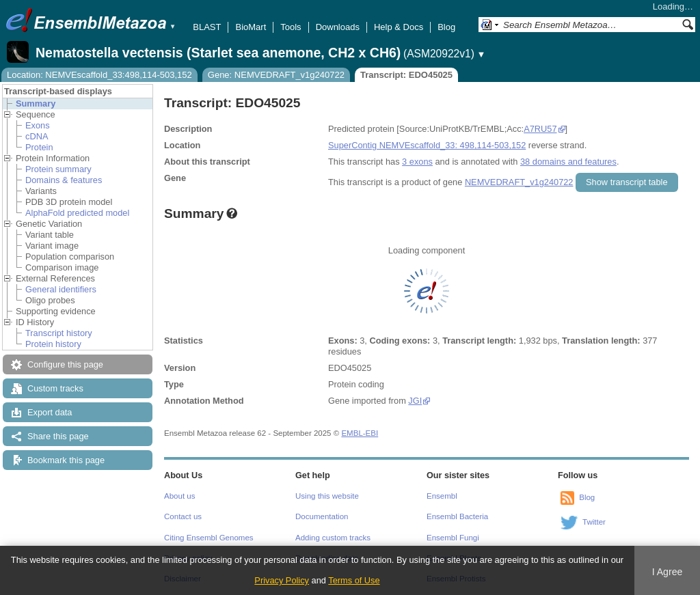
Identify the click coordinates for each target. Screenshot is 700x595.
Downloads (338, 27)
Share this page (58, 436)
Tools (291, 27)
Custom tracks (55, 388)
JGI (415, 401)
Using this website (327, 496)
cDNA (37, 136)
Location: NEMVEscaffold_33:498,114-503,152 (99, 75)
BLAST (207, 27)
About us (179, 496)
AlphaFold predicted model (77, 213)
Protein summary (58, 169)
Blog (446, 27)
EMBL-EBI (360, 433)
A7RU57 (540, 129)
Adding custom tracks (333, 538)
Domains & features (64, 180)
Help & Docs (399, 27)
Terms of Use (354, 580)
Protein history (53, 344)
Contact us (183, 516)
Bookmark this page (66, 460)
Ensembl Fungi (453, 538)
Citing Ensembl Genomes (209, 538)
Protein (39, 147)
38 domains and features (568, 162)
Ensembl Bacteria (457, 516)
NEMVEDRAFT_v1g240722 (519, 182)
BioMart (251, 27)
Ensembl (442, 496)
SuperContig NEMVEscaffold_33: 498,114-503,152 (427, 145)
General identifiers (61, 289)
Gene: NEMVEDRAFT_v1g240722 (276, 75)
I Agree (668, 572)
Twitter (594, 522)
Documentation (322, 516)
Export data (50, 412)
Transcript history (59, 333)
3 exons (417, 162)
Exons (38, 125)
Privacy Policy (282, 580)
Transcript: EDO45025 (406, 75)
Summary (36, 103)
